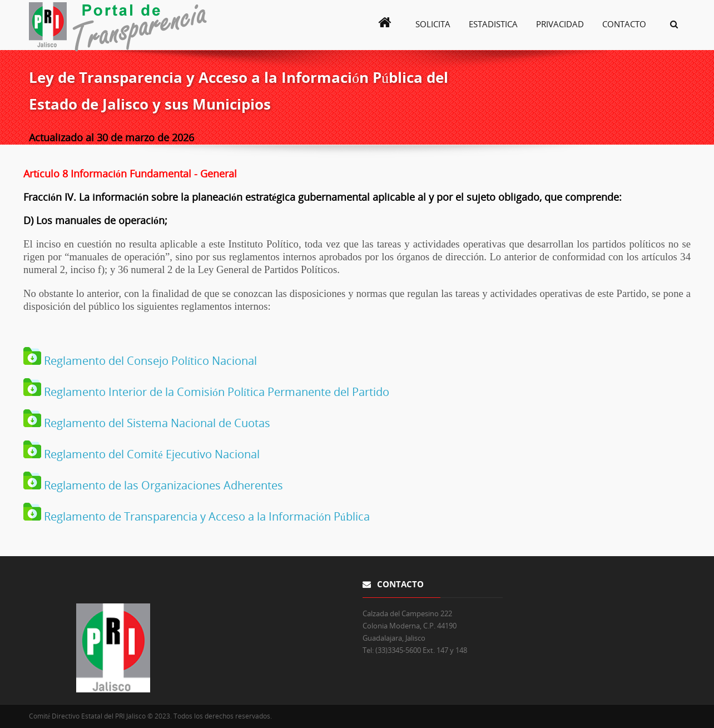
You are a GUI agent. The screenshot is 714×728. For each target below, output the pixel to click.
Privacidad (560, 24)
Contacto (624, 24)
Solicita (433, 24)
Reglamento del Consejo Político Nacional (149, 361)
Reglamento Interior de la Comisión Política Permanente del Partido (215, 392)
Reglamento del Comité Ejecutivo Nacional (150, 454)
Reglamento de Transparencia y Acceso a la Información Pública (205, 516)
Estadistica (493, 24)
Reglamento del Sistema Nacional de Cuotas (156, 423)
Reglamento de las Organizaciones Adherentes (162, 485)
